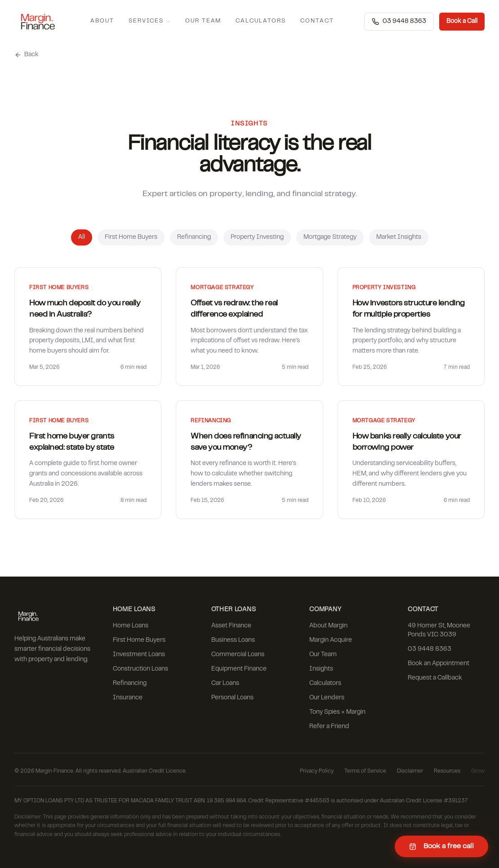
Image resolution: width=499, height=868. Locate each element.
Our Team (203, 21)
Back (27, 55)
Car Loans (225, 684)
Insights (321, 669)
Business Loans (233, 640)
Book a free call (441, 846)
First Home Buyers (131, 237)
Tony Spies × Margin (337, 712)
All (82, 237)
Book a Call (462, 22)
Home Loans (131, 626)
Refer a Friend (329, 727)
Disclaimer (410, 771)
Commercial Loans (238, 655)
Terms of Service (365, 771)
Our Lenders (327, 698)
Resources (447, 771)
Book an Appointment (439, 664)
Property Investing (257, 237)
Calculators (261, 21)
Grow (478, 771)
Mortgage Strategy (330, 237)
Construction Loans (140, 669)
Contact (317, 21)
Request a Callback (435, 678)
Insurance (128, 698)
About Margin (328, 626)
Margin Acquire (331, 640)
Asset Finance (231, 626)
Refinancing (194, 237)
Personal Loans (232, 698)
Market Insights (399, 237)
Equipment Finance (239, 669)
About (102, 21)
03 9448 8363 (399, 22)
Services (150, 21)
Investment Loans (139, 655)
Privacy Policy (317, 771)
